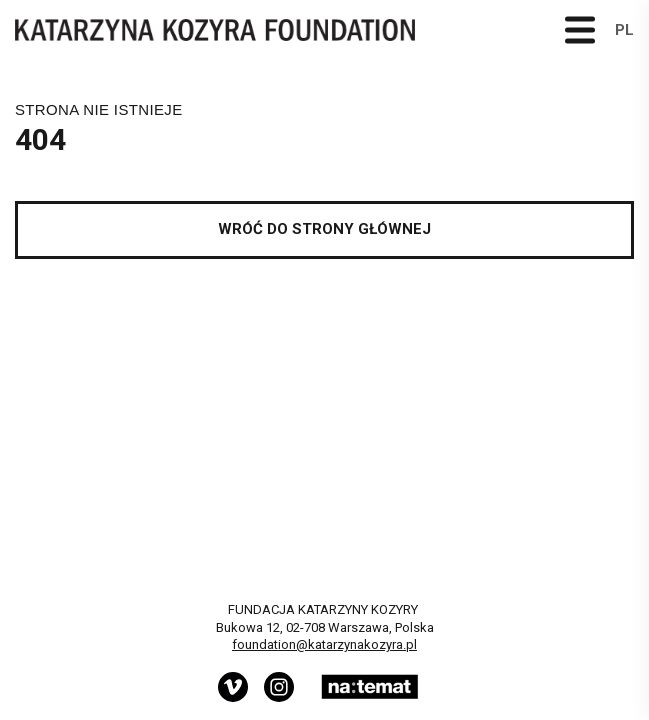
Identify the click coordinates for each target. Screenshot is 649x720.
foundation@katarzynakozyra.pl (324, 644)
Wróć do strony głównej (324, 229)
